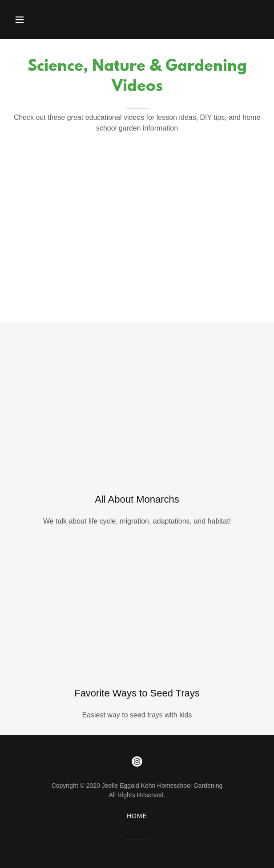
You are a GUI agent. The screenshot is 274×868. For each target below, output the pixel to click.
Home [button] (137, 816)
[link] (137, 762)
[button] (28, 20)
